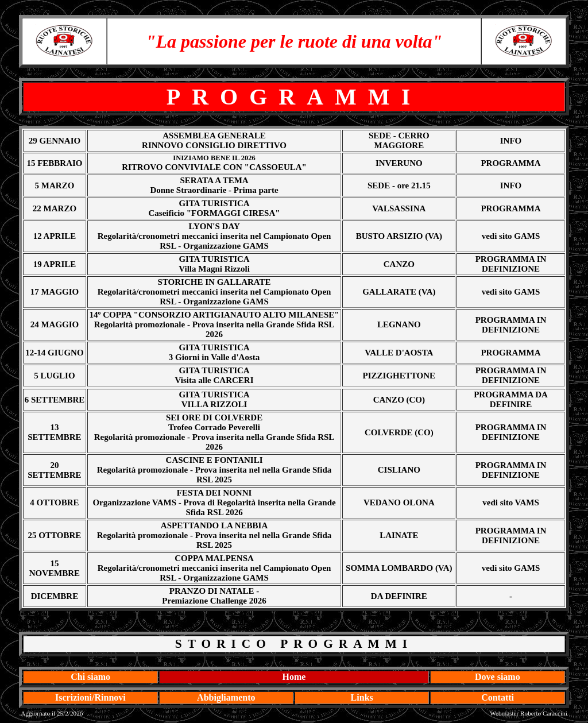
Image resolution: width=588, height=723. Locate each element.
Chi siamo (90, 677)
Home (294, 677)
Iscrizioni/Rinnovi (90, 697)
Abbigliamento (226, 697)
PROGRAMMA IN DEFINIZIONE (511, 264)
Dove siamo (498, 677)
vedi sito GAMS (511, 236)
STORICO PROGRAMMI (294, 644)
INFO (511, 141)
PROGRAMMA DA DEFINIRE (511, 399)
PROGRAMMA (510, 163)
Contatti (498, 697)
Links (362, 697)
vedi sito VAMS (511, 502)
